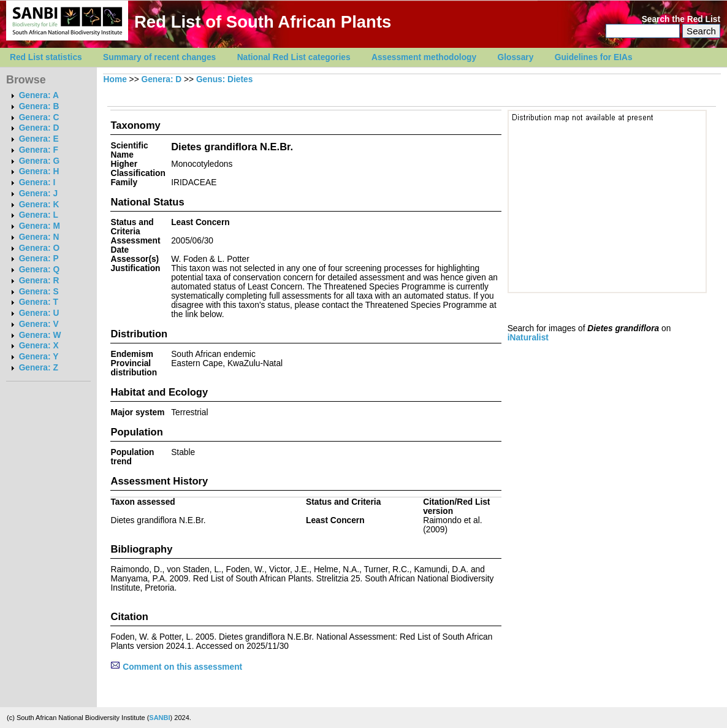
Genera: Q (39, 270)
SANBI (159, 718)
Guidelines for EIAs (594, 57)
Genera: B (39, 106)
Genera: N (39, 237)
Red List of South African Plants (263, 22)
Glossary (516, 57)
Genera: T (39, 302)
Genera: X (39, 346)
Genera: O (39, 248)
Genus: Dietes (224, 79)
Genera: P (39, 259)
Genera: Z (39, 368)
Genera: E (39, 139)
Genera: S (39, 292)
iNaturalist (528, 338)
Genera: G (39, 161)
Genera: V (39, 324)
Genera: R (39, 281)
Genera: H (39, 171)
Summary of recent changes (159, 57)
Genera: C (39, 117)
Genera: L (39, 215)
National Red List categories (294, 57)
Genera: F (39, 150)
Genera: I (37, 182)
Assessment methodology (424, 57)
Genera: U (39, 313)
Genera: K (39, 205)
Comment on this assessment (176, 667)
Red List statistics (46, 57)
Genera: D (39, 128)
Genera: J (38, 193)
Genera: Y (39, 357)
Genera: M (40, 226)
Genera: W (40, 335)
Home (115, 79)
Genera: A (39, 95)
